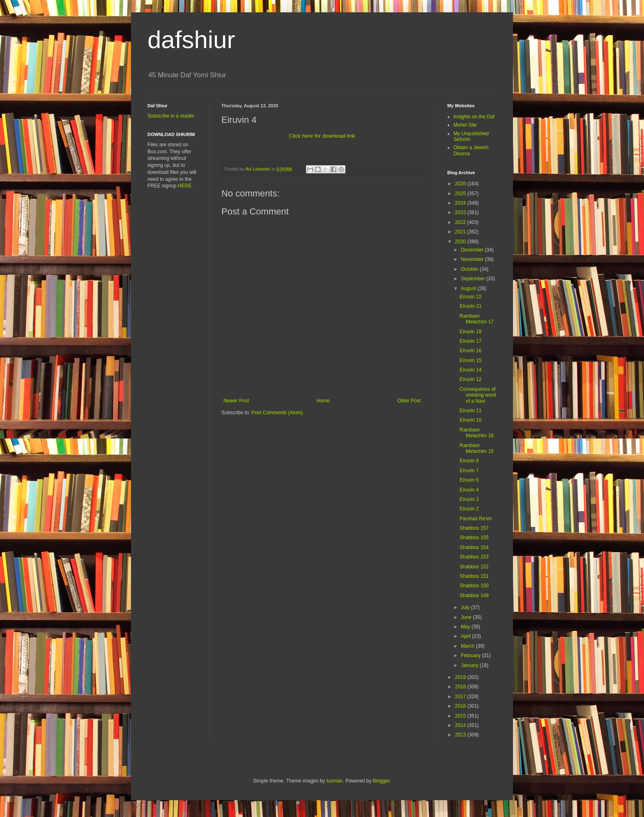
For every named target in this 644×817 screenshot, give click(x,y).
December (473, 250)
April (466, 636)
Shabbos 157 (474, 528)
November (473, 259)
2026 (461, 184)
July (466, 607)
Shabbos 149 (474, 595)
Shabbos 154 (474, 547)
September (474, 279)
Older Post (409, 401)
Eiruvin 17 (470, 341)
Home (323, 401)
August (469, 288)
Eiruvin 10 (470, 420)
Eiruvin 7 (469, 471)
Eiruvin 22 (470, 297)
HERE (185, 186)
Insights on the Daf (474, 117)
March (468, 646)
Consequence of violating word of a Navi (478, 395)
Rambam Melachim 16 (477, 433)
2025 (461, 194)
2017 (461, 697)
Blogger (381, 781)
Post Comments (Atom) (277, 413)
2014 (461, 725)
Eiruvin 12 (470, 379)
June (467, 617)
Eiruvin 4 (469, 490)
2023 (461, 212)
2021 (461, 232)
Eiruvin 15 (470, 360)
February (471, 655)
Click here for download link (322, 136)
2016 (461, 706)
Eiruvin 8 (469, 461)
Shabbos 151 (474, 576)
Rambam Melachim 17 (477, 319)
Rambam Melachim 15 (477, 448)
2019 (461, 677)
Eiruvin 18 (470, 332)
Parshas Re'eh (476, 519)
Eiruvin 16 (470, 351)
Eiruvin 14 (470, 370)
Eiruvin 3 (469, 499)
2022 (461, 222)
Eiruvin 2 (469, 509)
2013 (461, 735)
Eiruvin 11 (470, 411)
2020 (461, 242)
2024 (461, 203)
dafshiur (191, 40)
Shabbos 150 (474, 586)
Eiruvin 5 (469, 480)
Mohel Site (465, 125)
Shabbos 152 (474, 567)
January (470, 665)
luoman (335, 781)
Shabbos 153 (474, 557)
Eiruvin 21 (470, 306)
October (470, 269)
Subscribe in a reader (171, 116)
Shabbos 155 (474, 538)
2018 (461, 687)
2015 (461, 716)
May (466, 627)
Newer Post (236, 401)
